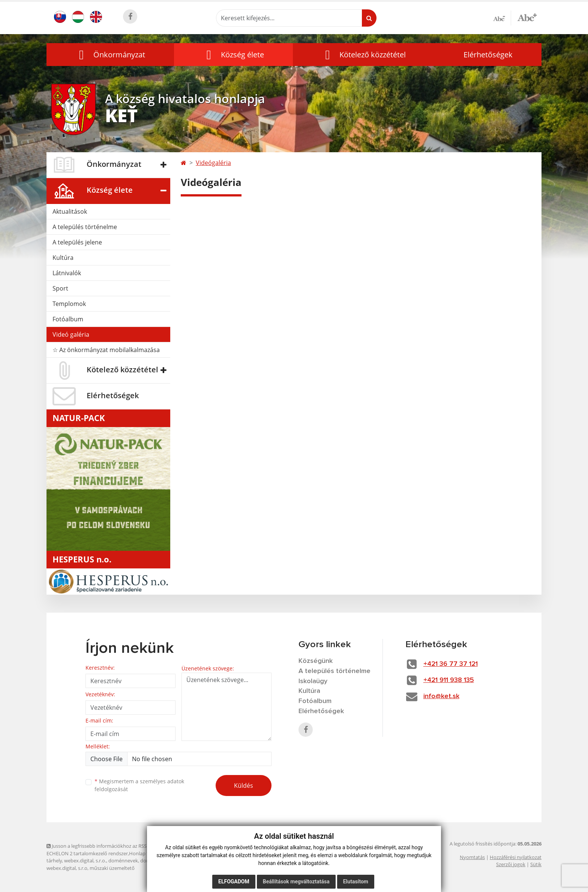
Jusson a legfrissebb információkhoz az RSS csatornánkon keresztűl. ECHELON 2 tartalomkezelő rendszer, (124, 849)
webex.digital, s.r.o (67, 868)
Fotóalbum (68, 319)
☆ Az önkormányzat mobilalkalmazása (106, 350)
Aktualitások (70, 211)
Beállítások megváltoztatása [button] (296, 882)
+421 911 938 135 (449, 680)
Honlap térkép (145, 853)
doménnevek (123, 861)
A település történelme (85, 227)
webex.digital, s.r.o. (85, 861)
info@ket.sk (441, 696)
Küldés (244, 786)
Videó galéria (71, 334)
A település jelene (77, 242)
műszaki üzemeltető (112, 868)
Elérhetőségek (488, 55)
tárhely (54, 861)
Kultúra (63, 258)
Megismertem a (139, 785)
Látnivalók (67, 273)
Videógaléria (213, 163)
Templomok (69, 304)
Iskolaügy (313, 681)
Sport (60, 288)
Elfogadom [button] (234, 882)
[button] (110, 55)
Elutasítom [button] (356, 882)
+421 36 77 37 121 (451, 664)
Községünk (316, 661)
